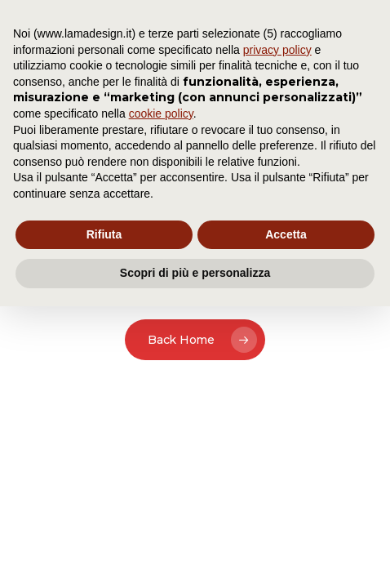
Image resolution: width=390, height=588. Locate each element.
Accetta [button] (286, 234)
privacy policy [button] (277, 50)
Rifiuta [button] (104, 234)
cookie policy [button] (161, 114)
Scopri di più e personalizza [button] (195, 273)
